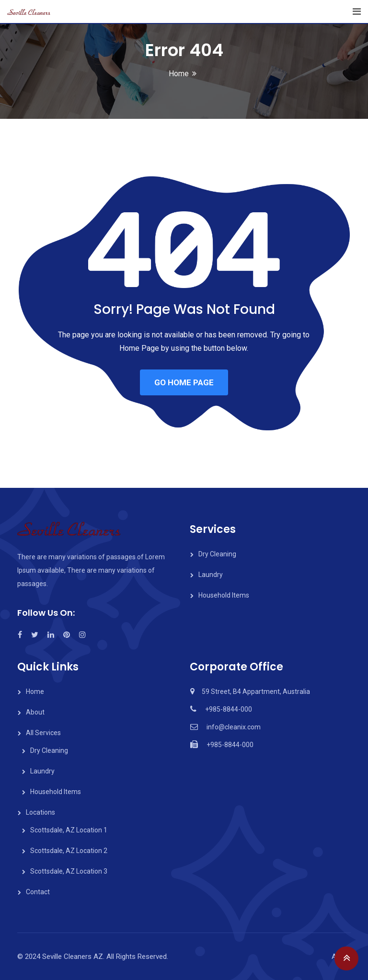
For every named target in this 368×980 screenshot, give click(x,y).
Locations (40, 812)
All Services (43, 733)
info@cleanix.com (234, 727)
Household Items (224, 595)
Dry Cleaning (217, 554)
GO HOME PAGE (184, 382)
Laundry (211, 575)
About (35, 712)
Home (179, 74)
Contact (38, 892)
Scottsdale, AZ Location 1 (69, 830)
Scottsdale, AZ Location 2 (69, 851)
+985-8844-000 (229, 709)
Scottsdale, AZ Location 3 (69, 871)
